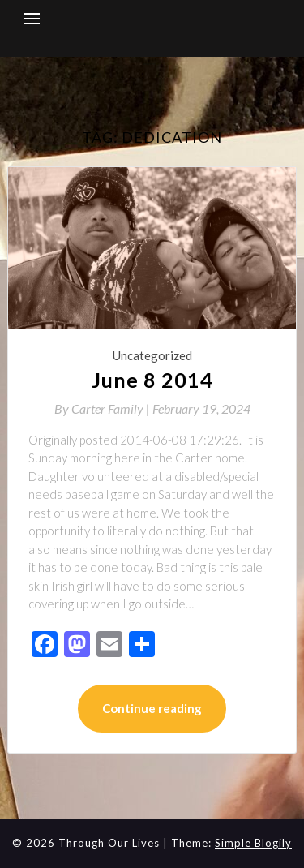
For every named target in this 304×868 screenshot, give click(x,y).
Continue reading (152, 708)
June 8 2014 (152, 380)
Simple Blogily (253, 843)
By (103, 408)
